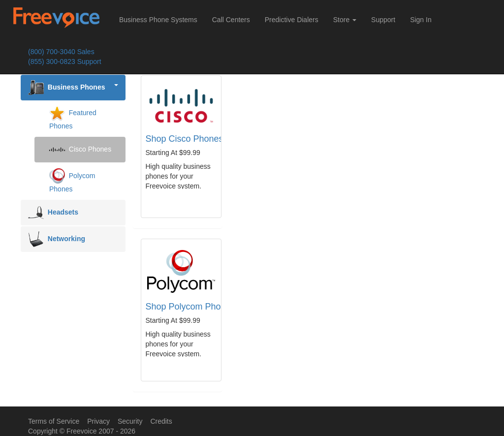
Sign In (421, 20)
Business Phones (73, 88)
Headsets (53, 213)
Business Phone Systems (158, 20)
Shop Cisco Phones (185, 139)
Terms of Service (54, 421)
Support (383, 20)
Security (130, 421)
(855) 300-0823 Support (65, 62)
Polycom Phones (72, 181)
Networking (57, 239)
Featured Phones (73, 118)
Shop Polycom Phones (190, 307)
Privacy (98, 421)
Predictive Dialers (292, 20)
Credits (161, 421)
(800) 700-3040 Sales (61, 52)
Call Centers (231, 20)
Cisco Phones (80, 150)
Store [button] (345, 20)
